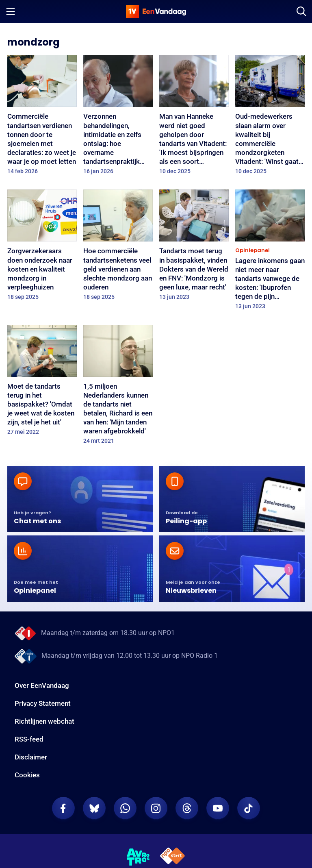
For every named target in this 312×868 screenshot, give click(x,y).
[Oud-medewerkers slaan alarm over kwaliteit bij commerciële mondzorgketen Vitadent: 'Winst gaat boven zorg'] (270, 117)
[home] (156, 11)
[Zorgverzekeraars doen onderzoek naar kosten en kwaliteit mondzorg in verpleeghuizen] (42, 247)
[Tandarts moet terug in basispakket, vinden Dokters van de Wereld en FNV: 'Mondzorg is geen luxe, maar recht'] (194, 247)
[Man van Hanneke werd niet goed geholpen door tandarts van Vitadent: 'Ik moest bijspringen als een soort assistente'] (194, 117)
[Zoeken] (301, 11)
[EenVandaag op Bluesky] (94, 808)
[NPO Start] (172, 857)
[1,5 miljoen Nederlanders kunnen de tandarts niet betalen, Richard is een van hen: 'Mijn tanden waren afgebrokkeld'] (118, 387)
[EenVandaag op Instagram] (156, 808)
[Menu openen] (11, 11)
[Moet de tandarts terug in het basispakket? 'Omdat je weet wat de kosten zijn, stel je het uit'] (42, 383)
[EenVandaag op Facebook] (63, 808)
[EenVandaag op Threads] (187, 808)
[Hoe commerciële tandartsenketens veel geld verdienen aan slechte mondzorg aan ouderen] (118, 247)
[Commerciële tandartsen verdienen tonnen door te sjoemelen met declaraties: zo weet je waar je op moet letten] (42, 117)
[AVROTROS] (138, 857)
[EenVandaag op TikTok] (249, 808)
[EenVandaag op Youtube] (218, 808)
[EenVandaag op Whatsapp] (125, 808)
